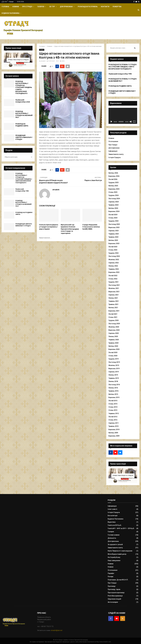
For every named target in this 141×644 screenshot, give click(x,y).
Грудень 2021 (114, 282)
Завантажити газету (116, 154)
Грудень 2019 (114, 359)
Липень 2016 (113, 388)
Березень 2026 (114, 176)
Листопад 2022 (114, 256)
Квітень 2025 (113, 186)
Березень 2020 (114, 349)
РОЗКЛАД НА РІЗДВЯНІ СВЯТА (22, 125)
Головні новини (114, 535)
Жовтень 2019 (114, 365)
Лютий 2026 (113, 179)
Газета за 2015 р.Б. (115, 525)
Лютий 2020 (113, 352)
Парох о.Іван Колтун (93, 180)
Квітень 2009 (113, 433)
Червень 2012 (114, 413)
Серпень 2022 (114, 263)
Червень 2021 (114, 301)
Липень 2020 (113, 336)
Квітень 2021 (113, 308)
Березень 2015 (114, 397)
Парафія (111, 573)
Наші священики (114, 560)
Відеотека (112, 522)
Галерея (41, 7)
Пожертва (117, 7)
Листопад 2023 (114, 224)
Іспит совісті (112, 509)
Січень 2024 (113, 218)
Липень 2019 (113, 375)
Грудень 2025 (114, 183)
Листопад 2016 (114, 385)
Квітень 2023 (113, 240)
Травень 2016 (113, 391)
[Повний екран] (134, 122)
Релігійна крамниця (115, 596)
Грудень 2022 (114, 253)
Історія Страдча (115, 157)
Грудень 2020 (114, 320)
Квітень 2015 (113, 394)
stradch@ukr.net (57, 630)
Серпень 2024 (114, 202)
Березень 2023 (114, 243)
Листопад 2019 (114, 362)
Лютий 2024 (113, 215)
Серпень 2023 (114, 231)
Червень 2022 (114, 269)
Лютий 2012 (113, 417)
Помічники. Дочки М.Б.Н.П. (118, 580)
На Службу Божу (114, 557)
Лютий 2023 (113, 247)
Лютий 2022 (113, 276)
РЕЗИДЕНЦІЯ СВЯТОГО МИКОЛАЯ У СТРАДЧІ (24, 137)
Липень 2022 (113, 266)
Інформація (113, 151)
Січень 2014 (113, 407)
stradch (43, 61)
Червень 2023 (114, 234)
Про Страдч (27, 7)
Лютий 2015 (113, 401)
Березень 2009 (114, 436)
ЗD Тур (52, 7)
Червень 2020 (114, 340)
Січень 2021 (113, 317)
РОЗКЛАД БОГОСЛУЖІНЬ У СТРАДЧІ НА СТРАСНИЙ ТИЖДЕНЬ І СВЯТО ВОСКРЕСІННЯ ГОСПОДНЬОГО (24, 87)
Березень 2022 (114, 272)
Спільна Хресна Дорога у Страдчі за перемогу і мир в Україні (49, 227)
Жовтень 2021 (114, 288)
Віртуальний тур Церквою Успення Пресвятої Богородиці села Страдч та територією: (70, 229)
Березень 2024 (114, 211)
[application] (123, 116)
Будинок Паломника (11, 13)
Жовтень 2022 (114, 260)
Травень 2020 (113, 343)
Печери (110, 577)
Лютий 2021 (113, 314)
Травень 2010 (113, 426)
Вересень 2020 (114, 330)
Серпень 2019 (114, 372)
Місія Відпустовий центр (117, 554)
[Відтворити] (111, 122)
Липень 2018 (113, 381)
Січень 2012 (113, 420)
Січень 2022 (113, 279)
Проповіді (112, 586)
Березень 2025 (114, 189)
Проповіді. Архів (114, 589)
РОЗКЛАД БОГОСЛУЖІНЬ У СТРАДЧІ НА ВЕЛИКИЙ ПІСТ (24, 114)
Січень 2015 (113, 404)
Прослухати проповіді (116, 593)
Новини (16, 7)
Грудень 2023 (114, 221)
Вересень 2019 (114, 369)
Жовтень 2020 (114, 327)
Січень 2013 (113, 410)
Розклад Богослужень (88, 7)
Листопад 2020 (114, 324)
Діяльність (112, 538)
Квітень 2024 (113, 208)
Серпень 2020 (114, 333)
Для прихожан (66, 7)
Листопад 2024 (114, 199)
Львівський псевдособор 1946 (23, 101)
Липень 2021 (113, 298)
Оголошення (113, 141)
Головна (5, 7)
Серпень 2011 (114, 423)
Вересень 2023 (114, 227)
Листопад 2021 (114, 285)
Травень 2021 (113, 304)
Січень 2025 (113, 192)
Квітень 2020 (113, 346)
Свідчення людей (114, 599)
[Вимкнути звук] (131, 122)
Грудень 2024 (114, 195)
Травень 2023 (113, 237)
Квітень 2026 (113, 173)
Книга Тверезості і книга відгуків (120, 551)
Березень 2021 (114, 311)
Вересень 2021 (114, 292)
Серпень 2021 (114, 295)
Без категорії (113, 516)
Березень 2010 (114, 430)
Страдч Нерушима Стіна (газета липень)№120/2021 (91, 227)
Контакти (105, 7)
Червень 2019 (114, 378)
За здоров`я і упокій (115, 544)
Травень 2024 (113, 205)
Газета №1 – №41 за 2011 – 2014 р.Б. (121, 528)
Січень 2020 (113, 356)
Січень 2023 (113, 250)
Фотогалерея (113, 602)
